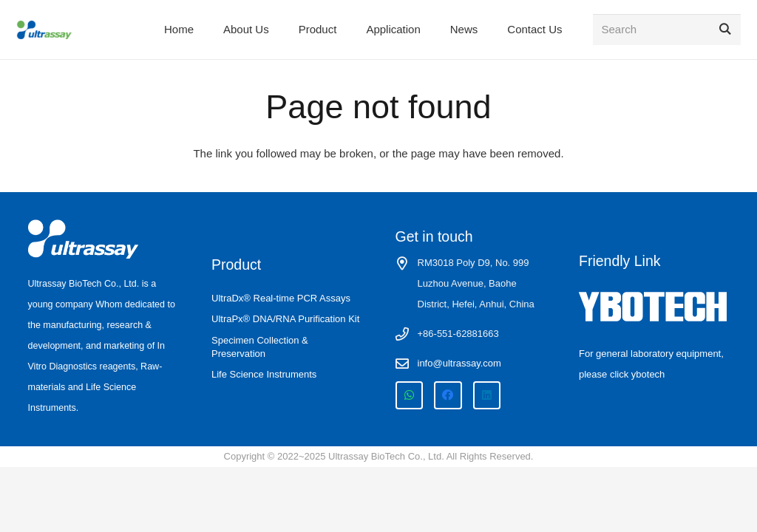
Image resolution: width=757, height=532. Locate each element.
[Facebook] (448, 395)
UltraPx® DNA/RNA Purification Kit (285, 319)
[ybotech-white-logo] (654, 307)
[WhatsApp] (410, 395)
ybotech (648, 374)
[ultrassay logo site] (44, 30)
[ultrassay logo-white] (84, 239)
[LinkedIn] (487, 395)
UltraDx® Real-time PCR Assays (281, 298)
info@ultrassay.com (459, 363)
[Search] (667, 30)
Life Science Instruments (264, 374)
